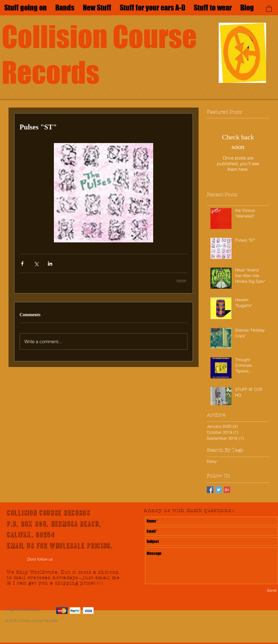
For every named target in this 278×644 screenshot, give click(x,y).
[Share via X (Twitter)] (36, 264)
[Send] (272, 590)
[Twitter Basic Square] (219, 490)
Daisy (212, 461)
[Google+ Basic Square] (227, 490)
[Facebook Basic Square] (210, 490)
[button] (269, 8)
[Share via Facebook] (22, 264)
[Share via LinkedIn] (50, 264)
